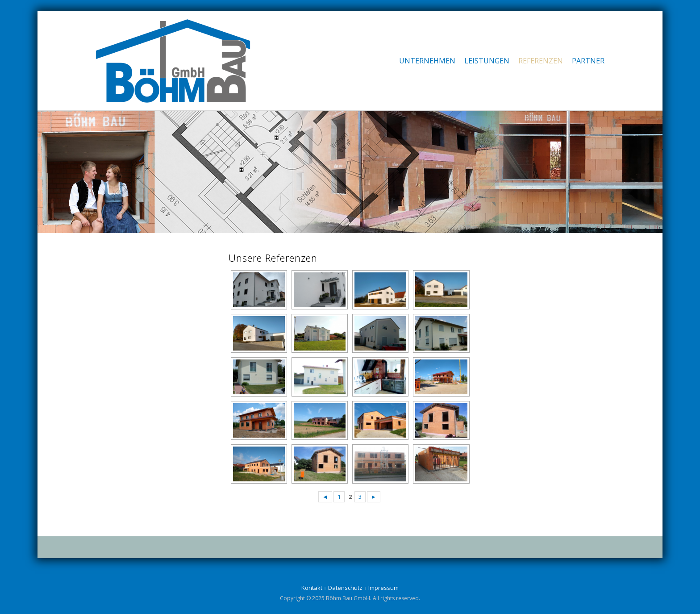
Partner (588, 61)
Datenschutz (345, 588)
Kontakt (312, 588)
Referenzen (541, 61)
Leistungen (487, 61)
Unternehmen (427, 61)
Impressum (383, 588)
